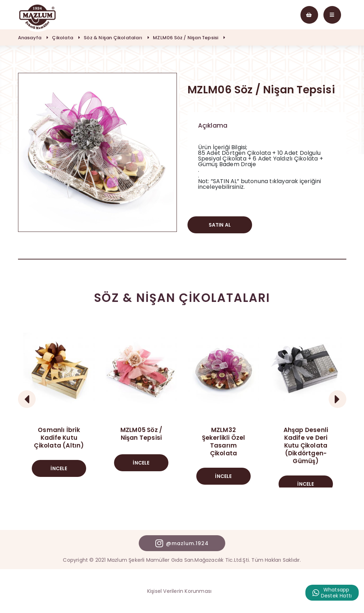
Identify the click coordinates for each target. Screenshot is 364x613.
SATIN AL (220, 225)
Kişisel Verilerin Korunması (179, 591)
